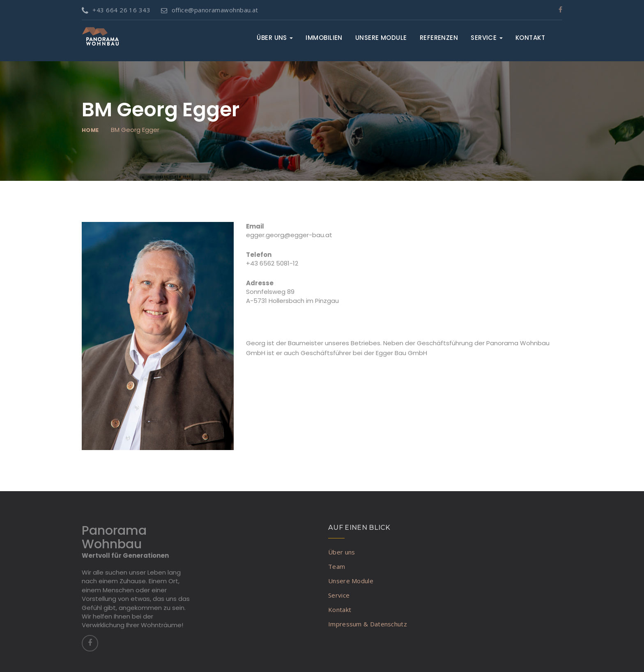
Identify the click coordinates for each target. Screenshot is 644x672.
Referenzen (439, 38)
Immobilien (324, 38)
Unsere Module (381, 38)
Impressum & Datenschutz (368, 624)
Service (487, 38)
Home (90, 130)
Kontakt (530, 38)
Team (337, 566)
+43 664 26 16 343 (116, 10)
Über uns (275, 38)
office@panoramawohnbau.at (210, 10)
